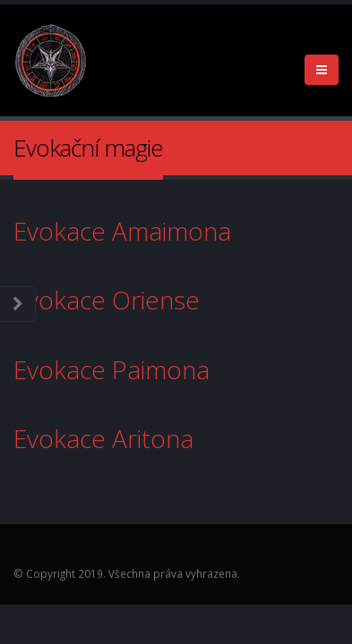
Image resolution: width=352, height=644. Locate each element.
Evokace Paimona (124, 369)
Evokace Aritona (107, 438)
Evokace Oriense (122, 300)
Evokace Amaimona (138, 231)
